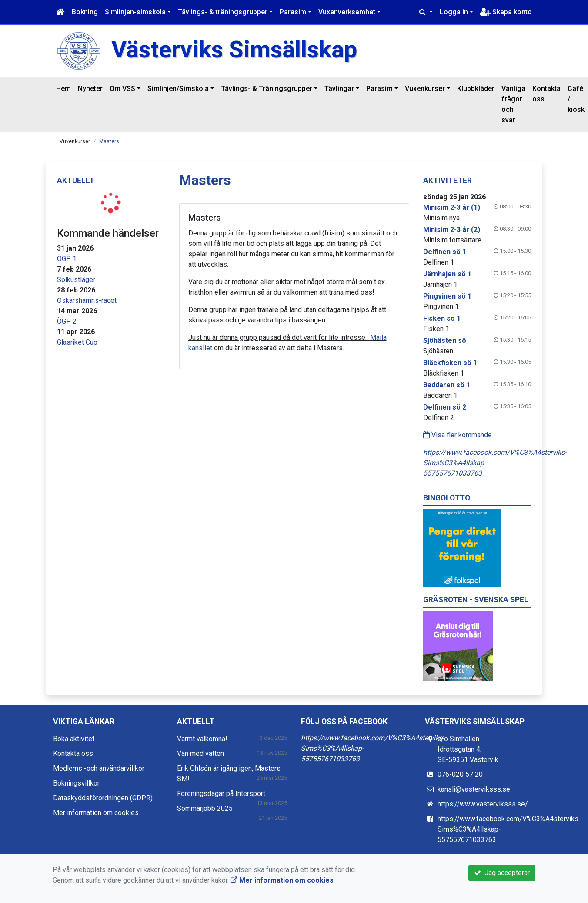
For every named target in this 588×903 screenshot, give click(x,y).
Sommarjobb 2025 (205, 808)
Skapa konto (506, 12)
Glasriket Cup (77, 342)
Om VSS (122, 89)
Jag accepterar (502, 873)
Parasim (293, 12)
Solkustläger (76, 280)
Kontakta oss (546, 94)
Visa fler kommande (458, 435)
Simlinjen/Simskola (178, 89)
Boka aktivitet (74, 739)
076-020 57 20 (460, 774)
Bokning (85, 12)
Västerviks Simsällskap (234, 49)
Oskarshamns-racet (87, 300)
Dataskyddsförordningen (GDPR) (103, 798)
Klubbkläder (476, 89)
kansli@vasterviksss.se (474, 789)
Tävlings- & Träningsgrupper (267, 89)
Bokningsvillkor (76, 783)
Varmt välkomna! (202, 739)
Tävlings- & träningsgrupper (223, 12)
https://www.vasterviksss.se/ (483, 804)
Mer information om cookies (96, 813)
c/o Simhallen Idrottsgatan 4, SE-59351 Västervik (468, 749)
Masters (109, 141)
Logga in (454, 12)
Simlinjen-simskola (135, 12)
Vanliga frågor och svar (513, 104)
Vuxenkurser (425, 89)
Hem (63, 89)
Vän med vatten (200, 754)
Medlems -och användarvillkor (99, 768)
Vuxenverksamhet (347, 12)
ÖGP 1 (67, 259)
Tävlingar (339, 89)
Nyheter (90, 89)
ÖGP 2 (67, 321)
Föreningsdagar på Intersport (221, 794)
